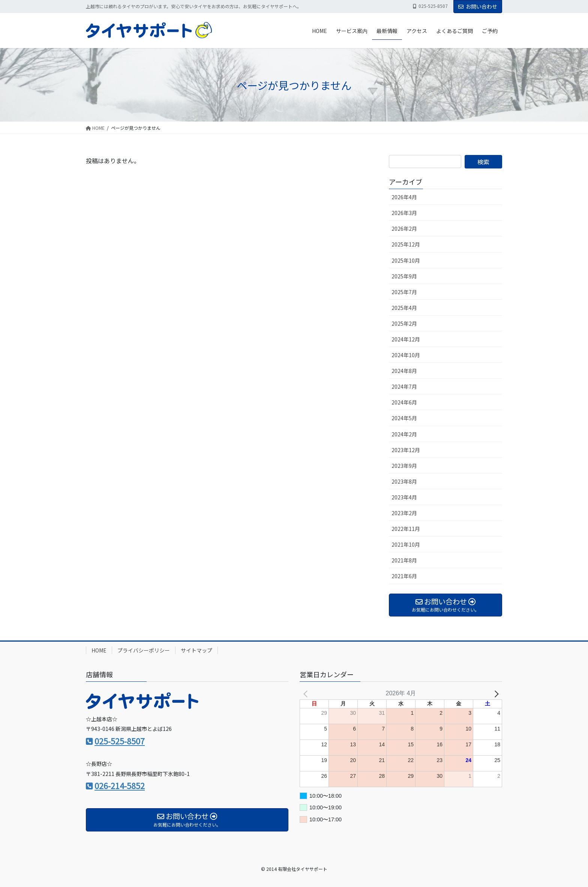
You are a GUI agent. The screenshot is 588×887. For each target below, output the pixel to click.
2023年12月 (406, 450)
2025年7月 (404, 292)
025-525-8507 (120, 741)
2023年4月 (404, 497)
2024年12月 (406, 339)
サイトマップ (196, 650)
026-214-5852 (120, 786)
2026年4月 (404, 197)
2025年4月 (404, 308)
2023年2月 (404, 513)
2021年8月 (404, 560)
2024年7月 (404, 386)
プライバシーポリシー (144, 650)
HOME (99, 650)
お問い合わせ (478, 6)
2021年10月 (406, 544)
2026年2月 (404, 229)
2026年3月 (404, 213)
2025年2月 (404, 323)
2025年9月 (404, 276)
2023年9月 (404, 466)
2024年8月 (404, 371)
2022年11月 (406, 529)
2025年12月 (406, 244)
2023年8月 (404, 481)
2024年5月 (404, 418)
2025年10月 (406, 260)
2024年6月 (404, 402)
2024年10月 (406, 355)
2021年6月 (404, 576)
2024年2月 (404, 434)
